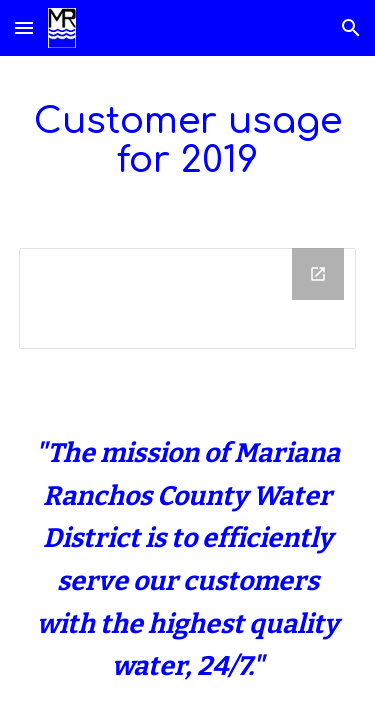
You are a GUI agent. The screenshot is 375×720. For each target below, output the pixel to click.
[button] (24, 27)
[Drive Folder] (188, 298)
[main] (188, 140)
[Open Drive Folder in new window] (318, 274)
